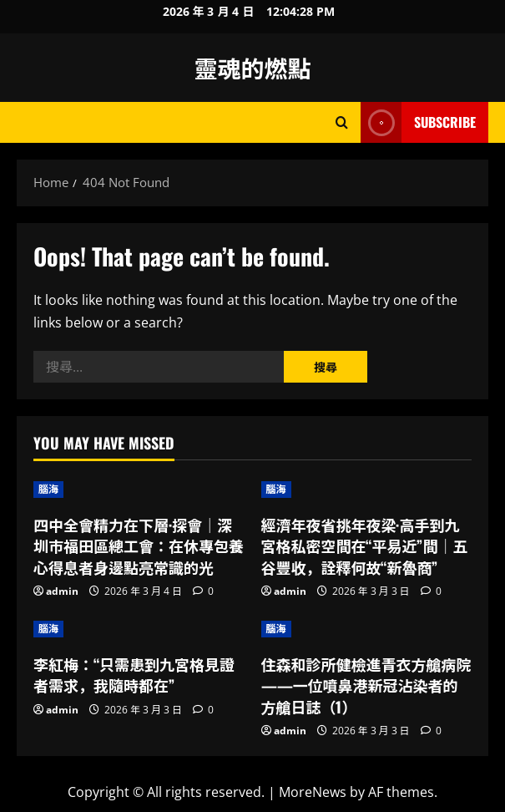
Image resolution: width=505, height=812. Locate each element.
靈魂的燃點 (252, 67)
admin (62, 591)
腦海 (48, 489)
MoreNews (313, 792)
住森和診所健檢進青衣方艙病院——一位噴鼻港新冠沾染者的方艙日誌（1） (366, 685)
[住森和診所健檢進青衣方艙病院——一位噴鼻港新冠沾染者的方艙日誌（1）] (367, 629)
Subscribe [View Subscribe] (418, 122)
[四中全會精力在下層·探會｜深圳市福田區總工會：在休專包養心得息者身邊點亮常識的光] (139, 490)
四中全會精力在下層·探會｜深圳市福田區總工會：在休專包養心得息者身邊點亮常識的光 (139, 546)
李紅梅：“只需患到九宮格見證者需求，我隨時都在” (134, 675)
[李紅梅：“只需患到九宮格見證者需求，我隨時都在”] (139, 629)
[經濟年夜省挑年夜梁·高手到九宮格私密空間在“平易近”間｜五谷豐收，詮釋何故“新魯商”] (367, 490)
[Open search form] (342, 122)
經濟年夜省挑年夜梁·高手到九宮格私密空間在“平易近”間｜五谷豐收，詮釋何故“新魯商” (365, 546)
